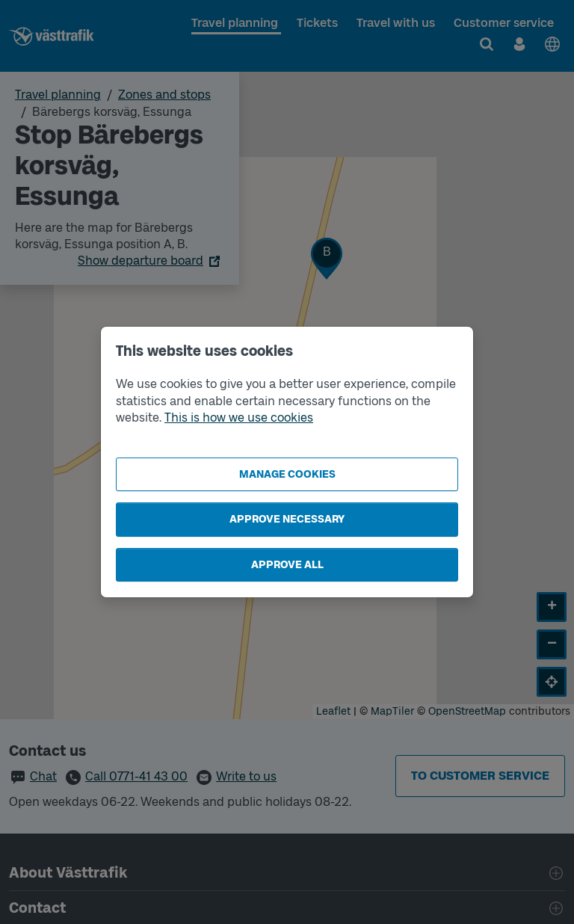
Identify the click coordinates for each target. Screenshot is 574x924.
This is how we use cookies (239, 418)
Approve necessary (287, 519)
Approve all (287, 565)
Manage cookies (287, 474)
